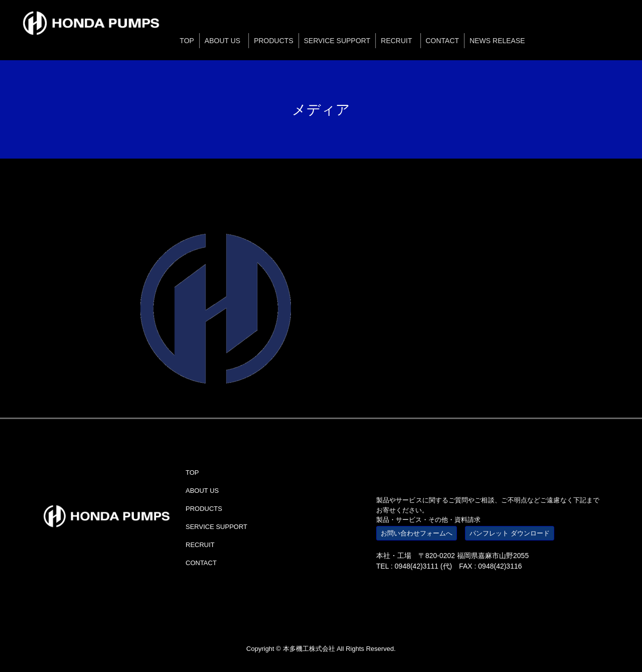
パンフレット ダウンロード (510, 533)
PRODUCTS (204, 509)
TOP (192, 473)
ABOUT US (202, 491)
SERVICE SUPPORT (216, 527)
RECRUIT (200, 545)
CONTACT (201, 563)
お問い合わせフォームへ (417, 533)
